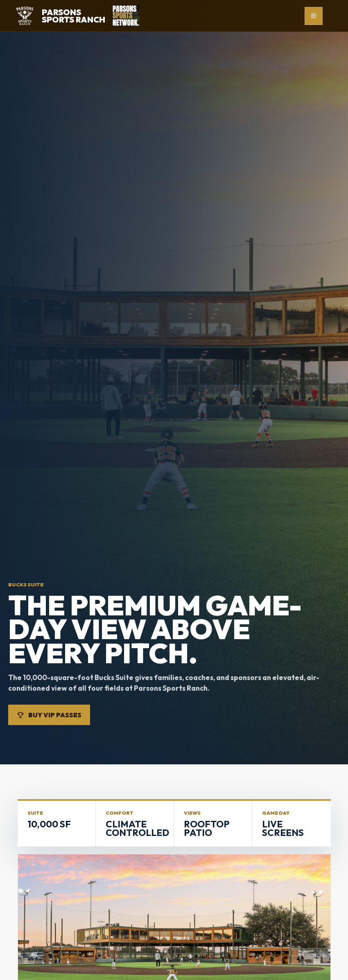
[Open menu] (314, 16)
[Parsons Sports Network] (126, 16)
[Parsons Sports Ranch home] (60, 16)
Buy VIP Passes (49, 715)
